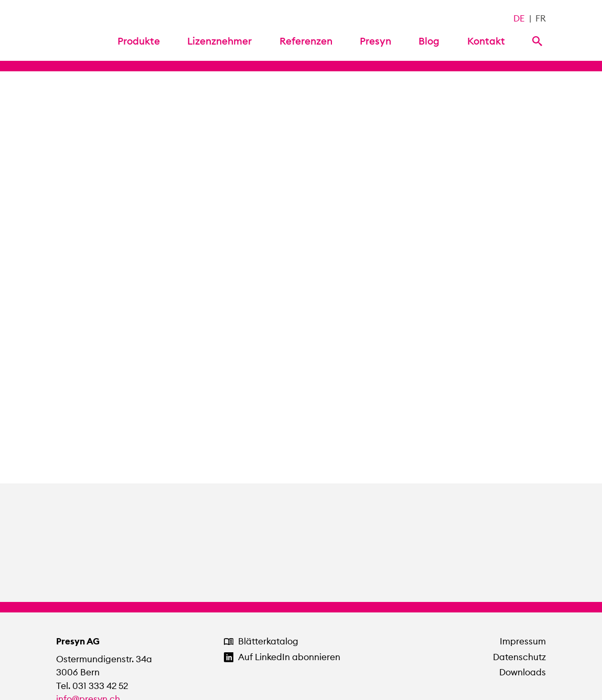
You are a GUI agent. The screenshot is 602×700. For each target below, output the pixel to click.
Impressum (523, 641)
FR (541, 18)
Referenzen (306, 41)
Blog (429, 41)
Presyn (375, 41)
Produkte (139, 41)
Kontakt (486, 41)
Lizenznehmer (219, 41)
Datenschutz (519, 657)
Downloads (523, 672)
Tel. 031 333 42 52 (92, 686)
